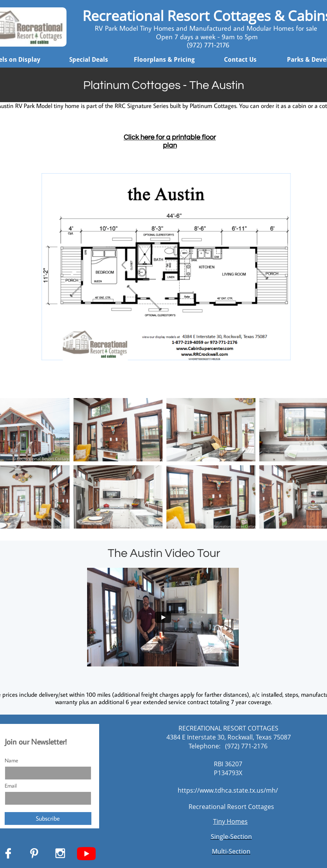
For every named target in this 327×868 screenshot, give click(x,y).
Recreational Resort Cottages (231, 807)
